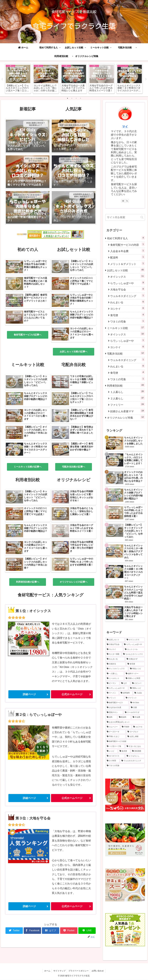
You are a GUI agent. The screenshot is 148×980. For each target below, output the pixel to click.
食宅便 (128, 315)
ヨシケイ (128, 308)
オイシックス (128, 276)
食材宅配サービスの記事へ (28, 335)
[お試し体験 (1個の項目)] (135, 737)
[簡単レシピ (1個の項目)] (137, 688)
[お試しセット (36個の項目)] (115, 640)
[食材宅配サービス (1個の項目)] (117, 703)
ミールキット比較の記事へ (28, 467)
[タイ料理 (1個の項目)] (113, 761)
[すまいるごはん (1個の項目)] (135, 746)
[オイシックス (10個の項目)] (135, 640)
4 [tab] (81, 98)
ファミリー (128, 405)
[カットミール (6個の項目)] (134, 650)
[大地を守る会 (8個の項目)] (114, 645)
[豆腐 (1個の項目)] (137, 708)
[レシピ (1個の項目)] (112, 751)
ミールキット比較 (126, 328)
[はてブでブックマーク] (51, 931)
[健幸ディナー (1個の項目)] (134, 674)
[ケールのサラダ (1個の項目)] (134, 712)
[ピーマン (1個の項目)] (112, 683)
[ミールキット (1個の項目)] (115, 679)
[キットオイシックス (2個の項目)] (117, 669)
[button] (142, 218)
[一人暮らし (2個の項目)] (115, 674)
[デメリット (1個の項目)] (134, 698)
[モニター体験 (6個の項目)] (113, 654)
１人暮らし (128, 392)
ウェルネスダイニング (128, 296)
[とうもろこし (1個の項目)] (135, 756)
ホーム (47, 971)
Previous (2, 79)
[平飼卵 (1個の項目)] (126, 727)
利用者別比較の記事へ (28, 582)
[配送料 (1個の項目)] (124, 717)
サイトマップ (59, 971)
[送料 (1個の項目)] (111, 717)
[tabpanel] (18, 79)
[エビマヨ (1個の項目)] (138, 727)
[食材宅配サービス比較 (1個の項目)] (125, 742)
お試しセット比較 (126, 270)
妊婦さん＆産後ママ (128, 411)
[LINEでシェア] (87, 931)
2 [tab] (72, 98)
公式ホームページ (72, 694)
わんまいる (128, 302)
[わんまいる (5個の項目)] (115, 659)
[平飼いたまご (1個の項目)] (116, 737)
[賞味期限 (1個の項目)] (138, 751)
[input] (125, 218)
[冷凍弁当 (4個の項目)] (116, 664)
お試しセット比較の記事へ (74, 352)
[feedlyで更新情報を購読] (123, 201)
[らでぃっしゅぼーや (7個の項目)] (134, 645)
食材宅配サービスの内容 (128, 244)
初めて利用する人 (126, 238)
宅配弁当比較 (126, 353)
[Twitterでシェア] (14, 931)
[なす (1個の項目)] (125, 683)
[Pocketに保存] (69, 931)
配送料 (128, 257)
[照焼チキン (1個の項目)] (114, 712)
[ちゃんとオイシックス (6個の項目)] (133, 654)
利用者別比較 (126, 385)
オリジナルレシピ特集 (126, 417)
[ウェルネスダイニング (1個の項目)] (132, 761)
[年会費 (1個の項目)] (138, 717)
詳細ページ (29, 694)
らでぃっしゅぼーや (128, 283)
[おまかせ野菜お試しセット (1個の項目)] (125, 722)
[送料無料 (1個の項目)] (126, 693)
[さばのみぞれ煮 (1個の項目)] (117, 708)
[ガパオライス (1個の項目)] (115, 756)
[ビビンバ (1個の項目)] (138, 683)
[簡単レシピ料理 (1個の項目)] (134, 679)
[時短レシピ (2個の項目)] (137, 669)
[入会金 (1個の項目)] (139, 693)
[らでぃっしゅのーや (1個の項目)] (117, 688)
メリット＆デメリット (128, 264)
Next (146, 79)
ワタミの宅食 (128, 321)
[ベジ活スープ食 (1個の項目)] (115, 746)
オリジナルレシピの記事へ (74, 582)
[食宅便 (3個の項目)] (135, 664)
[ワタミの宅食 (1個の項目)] (125, 766)
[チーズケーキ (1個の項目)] (116, 732)
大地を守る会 (128, 289)
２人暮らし (128, 398)
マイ (125, 127)
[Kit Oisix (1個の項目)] (137, 703)
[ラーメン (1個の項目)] (112, 693)
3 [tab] (76, 98)
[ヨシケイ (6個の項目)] (114, 650)
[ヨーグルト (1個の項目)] (135, 732)
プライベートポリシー (79, 971)
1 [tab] (67, 98)
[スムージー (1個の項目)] (113, 727)
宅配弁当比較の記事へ (74, 467)
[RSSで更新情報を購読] (127, 201)
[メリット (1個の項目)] (115, 698)
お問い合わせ (98, 971)
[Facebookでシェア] (32, 931)
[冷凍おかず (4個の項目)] (135, 659)
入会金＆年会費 (128, 251)
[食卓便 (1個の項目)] (124, 751)
